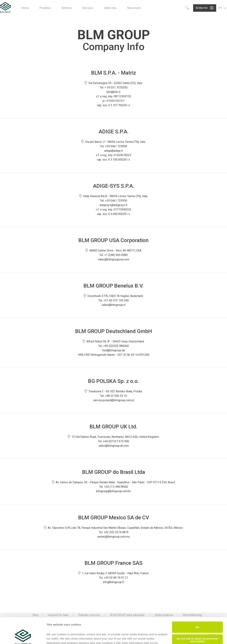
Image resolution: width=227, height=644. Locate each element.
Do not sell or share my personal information (197, 616)
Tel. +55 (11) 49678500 (114, 487)
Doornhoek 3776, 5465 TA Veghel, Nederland (113, 296)
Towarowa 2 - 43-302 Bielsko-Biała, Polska (114, 391)
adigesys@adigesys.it (113, 205)
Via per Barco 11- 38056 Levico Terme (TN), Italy (114, 142)
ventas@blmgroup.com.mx (113, 537)
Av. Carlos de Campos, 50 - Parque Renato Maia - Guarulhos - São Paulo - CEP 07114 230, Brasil (114, 482)
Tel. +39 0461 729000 (114, 146)
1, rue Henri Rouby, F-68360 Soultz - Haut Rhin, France (114, 573)
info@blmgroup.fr (114, 582)
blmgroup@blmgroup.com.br (113, 491)
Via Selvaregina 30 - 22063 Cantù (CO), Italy (114, 83)
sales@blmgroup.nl (113, 305)
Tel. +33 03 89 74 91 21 (114, 578)
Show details (55, 637)
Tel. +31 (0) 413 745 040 (114, 300)
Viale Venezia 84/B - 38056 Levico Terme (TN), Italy (114, 196)
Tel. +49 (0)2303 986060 (113, 346)
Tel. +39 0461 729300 (114, 201)
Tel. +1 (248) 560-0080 (113, 255)
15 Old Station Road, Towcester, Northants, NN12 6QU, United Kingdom (113, 437)
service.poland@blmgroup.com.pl (114, 400)
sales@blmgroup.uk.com (114, 446)
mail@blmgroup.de (113, 350)
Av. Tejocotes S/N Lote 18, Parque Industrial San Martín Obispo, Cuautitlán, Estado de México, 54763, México (114, 528)
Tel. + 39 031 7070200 (114, 87)
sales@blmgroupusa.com (114, 259)
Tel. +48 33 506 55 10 (113, 396)
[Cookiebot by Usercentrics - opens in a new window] (23, 637)
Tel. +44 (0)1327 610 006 (113, 441)
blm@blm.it (113, 92)
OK (197, 603)
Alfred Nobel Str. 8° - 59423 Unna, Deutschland (113, 341)
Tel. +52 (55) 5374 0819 (114, 532)
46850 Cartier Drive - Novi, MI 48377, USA (114, 251)
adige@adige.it (113, 151)
